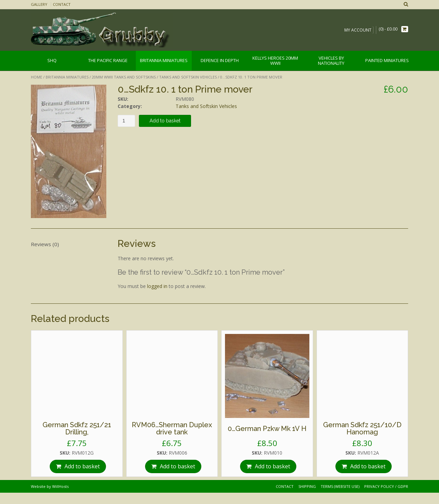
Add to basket (165, 121)
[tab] (69, 244)
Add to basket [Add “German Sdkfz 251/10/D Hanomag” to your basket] (368, 466)
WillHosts (60, 486)
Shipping (307, 486)
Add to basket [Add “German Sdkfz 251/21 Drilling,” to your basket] (82, 466)
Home (37, 77)
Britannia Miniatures (67, 77)
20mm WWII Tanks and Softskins (124, 77)
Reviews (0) (45, 244)
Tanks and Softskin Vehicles (188, 77)
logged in (157, 286)
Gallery (39, 4)
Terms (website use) (340, 486)
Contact (62, 4)
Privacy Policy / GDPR (386, 486)
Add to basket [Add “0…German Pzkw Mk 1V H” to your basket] (272, 466)
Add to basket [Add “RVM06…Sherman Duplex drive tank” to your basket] (177, 466)
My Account (358, 30)
